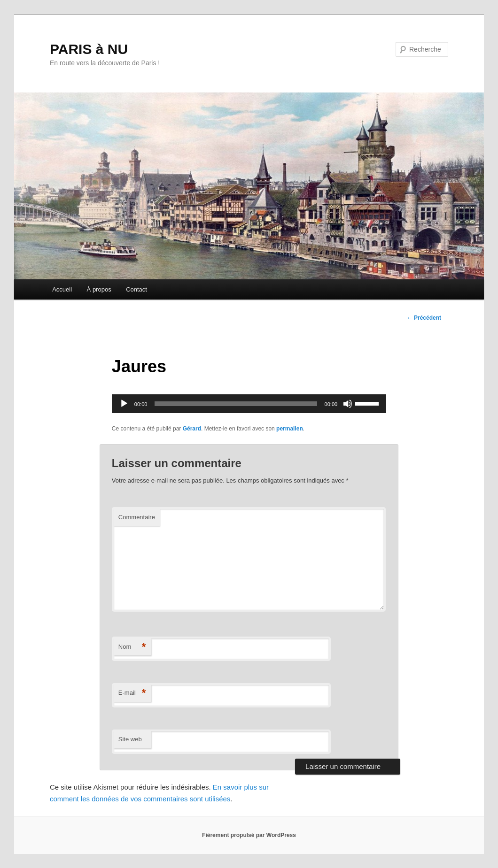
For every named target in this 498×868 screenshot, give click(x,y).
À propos (99, 289)
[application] (249, 404)
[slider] (236, 404)
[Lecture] (124, 404)
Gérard (192, 429)
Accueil (62, 289)
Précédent (424, 318)
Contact (136, 289)
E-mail (132, 693)
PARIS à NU (89, 49)
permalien (290, 429)
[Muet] (348, 404)
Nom (132, 647)
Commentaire (137, 517)
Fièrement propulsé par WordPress (249, 835)
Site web (130, 739)
